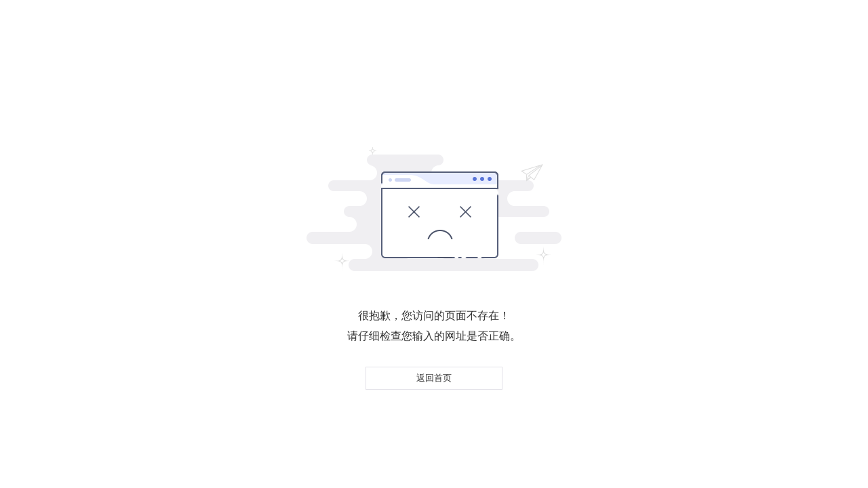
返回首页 (434, 378)
